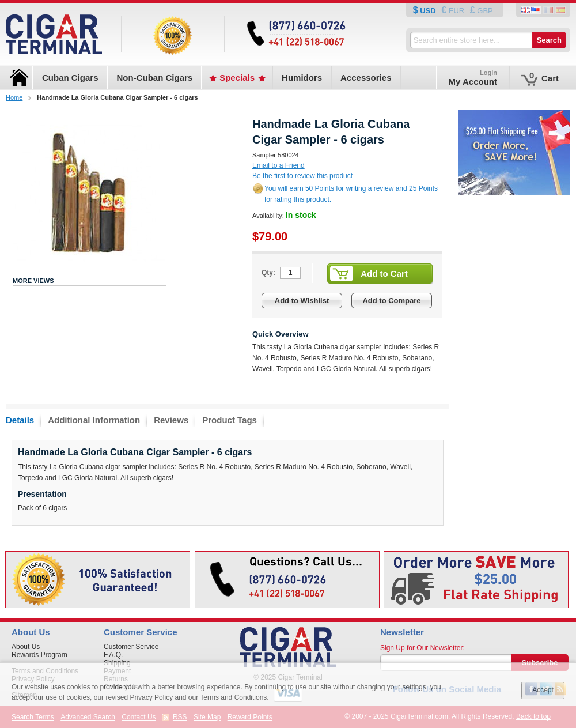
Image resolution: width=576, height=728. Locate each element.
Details (20, 420)
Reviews (171, 420)
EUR (456, 11)
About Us (26, 647)
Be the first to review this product (302, 176)
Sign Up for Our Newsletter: (422, 648)
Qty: (268, 273)
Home (14, 97)
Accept (543, 690)
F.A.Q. (113, 655)
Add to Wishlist (302, 301)
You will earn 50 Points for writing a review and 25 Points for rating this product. (351, 194)
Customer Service (131, 647)
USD (428, 11)
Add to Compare (391, 301)
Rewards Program (39, 655)
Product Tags (230, 420)
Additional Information (94, 420)
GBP (484, 11)
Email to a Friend (278, 165)
